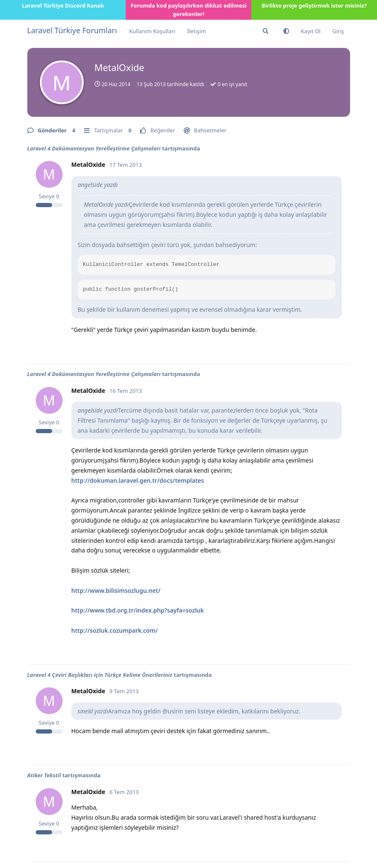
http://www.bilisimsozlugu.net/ (116, 591)
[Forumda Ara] (266, 31)
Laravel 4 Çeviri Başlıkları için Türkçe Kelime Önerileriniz (100, 675)
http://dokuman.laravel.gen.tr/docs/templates (138, 480)
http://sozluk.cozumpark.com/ (115, 630)
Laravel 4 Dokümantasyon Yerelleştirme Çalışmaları (94, 148)
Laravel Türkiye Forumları (72, 30)
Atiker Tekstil (44, 775)
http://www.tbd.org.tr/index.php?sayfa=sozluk (138, 610)
